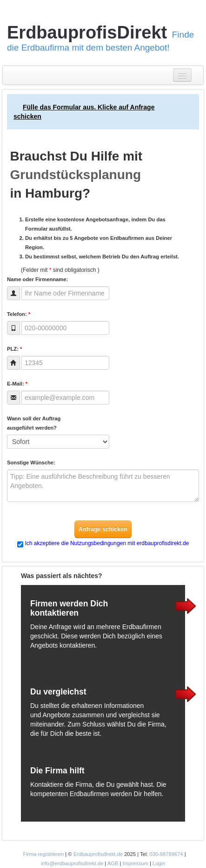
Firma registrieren (44, 854)
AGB (113, 863)
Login (159, 863)
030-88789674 (166, 854)
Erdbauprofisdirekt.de (98, 854)
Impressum (135, 863)
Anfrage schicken (103, 529)
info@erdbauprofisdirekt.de (72, 863)
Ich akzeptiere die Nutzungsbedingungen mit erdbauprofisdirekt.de (107, 543)
